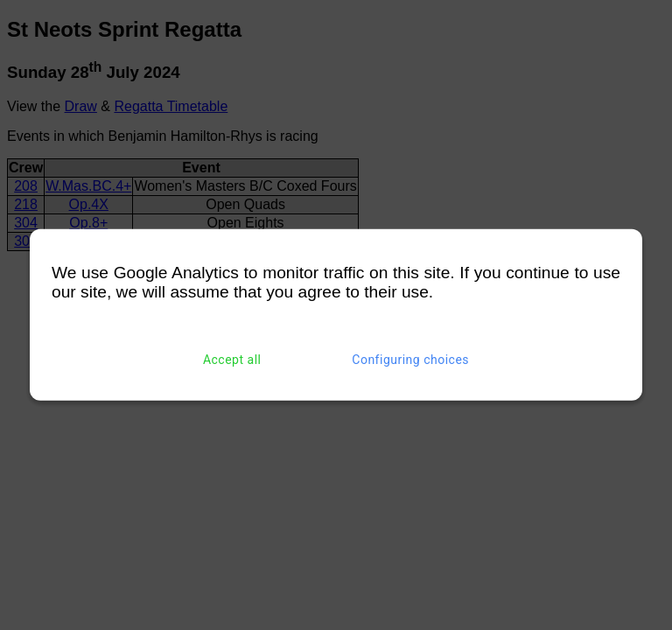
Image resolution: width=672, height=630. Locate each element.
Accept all (232, 360)
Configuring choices (410, 360)
